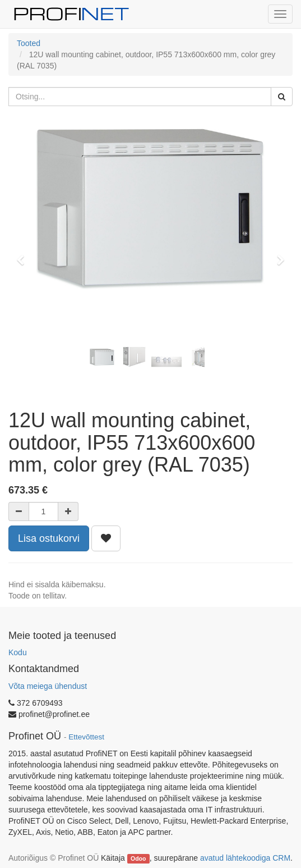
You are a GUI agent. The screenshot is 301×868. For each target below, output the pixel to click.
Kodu (18, 652)
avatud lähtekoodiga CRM (245, 858)
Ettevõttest (86, 737)
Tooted (29, 43)
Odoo (138, 858)
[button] (24, 255)
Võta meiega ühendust (48, 686)
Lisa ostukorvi (49, 538)
